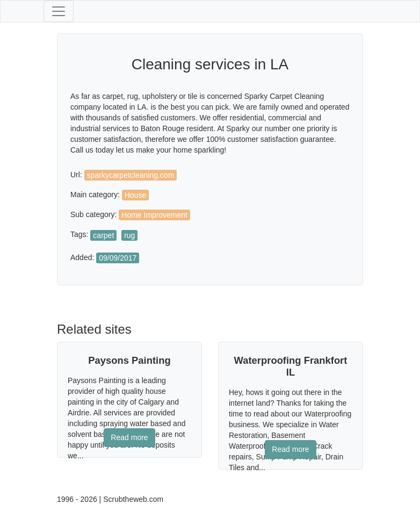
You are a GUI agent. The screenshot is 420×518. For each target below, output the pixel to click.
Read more (129, 437)
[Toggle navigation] (59, 11)
